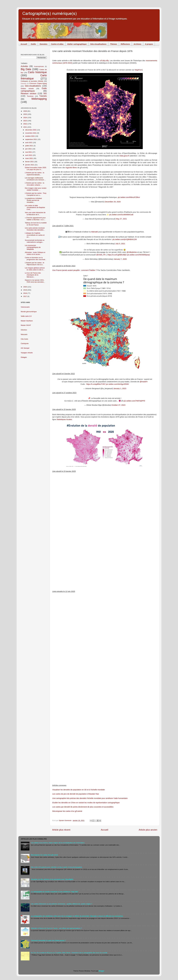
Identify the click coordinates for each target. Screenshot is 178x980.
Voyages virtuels (27, 353)
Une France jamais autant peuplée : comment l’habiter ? (75, 270)
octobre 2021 (30, 136)
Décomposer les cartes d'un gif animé (67, 811)
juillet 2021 (29, 146)
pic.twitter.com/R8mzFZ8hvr (129, 197)
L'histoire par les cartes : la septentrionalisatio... (35, 174)
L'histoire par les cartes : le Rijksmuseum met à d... (35, 264)
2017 (25, 296)
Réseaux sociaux (29, 93)
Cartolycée (25, 343)
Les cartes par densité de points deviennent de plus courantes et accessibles (83, 807)
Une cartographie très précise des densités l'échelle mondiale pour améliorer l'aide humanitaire (90, 798)
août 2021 (29, 143)
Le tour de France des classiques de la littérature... (33, 275)
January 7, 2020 (120, 259)
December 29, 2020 (113, 202)
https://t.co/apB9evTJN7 (96, 384)
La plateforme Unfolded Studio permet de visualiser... (33, 200)
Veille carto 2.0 (26, 316)
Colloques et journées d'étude (32, 81)
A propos (149, 44)
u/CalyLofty (104, 61)
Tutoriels (43, 96)
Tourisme (30, 96)
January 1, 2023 (120, 388)
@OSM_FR (101, 255)
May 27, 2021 (121, 219)
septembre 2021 (31, 139)
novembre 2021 (31, 133)
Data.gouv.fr (124, 156)
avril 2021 (29, 155)
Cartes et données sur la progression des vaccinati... (36, 259)
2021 (25, 127)
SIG (45, 93)
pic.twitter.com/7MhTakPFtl (134, 401)
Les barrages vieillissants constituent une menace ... (35, 179)
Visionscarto (25, 307)
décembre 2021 (31, 130)
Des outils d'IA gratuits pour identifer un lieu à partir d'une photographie (56, 867)
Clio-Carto (24, 339)
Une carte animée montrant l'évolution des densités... (35, 229)
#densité (94, 232)
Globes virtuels (27, 89)
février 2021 (30, 162)
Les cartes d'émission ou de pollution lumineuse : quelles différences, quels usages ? (61, 904)
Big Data (26, 69)
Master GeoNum (27, 321)
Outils (33, 44)
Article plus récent (61, 830)
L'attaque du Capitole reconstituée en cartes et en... (35, 235)
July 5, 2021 (120, 244)
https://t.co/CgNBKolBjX (117, 255)
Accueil (24, 44)
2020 (25, 287)
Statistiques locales (64, 419)
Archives (137, 44)
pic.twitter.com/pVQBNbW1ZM (125, 239)
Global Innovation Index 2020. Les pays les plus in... (36, 169)
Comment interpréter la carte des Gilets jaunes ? (48, 940)
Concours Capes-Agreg (38, 83)
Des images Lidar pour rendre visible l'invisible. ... (36, 189)
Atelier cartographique (77, 44)
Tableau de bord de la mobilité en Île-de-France (36, 224)
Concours (24, 83)
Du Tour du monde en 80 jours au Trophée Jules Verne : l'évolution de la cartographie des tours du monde (69, 953)
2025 (25, 114)
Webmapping (39, 99)
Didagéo (24, 357)
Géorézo (24, 330)
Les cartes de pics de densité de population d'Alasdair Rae (76, 794)
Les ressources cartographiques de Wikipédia (33, 247)
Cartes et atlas (57, 44)
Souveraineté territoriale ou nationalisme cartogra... (35, 241)
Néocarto (24, 334)
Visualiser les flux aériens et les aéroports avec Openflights (52, 879)
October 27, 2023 (118, 405)
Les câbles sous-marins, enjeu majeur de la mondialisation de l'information (58, 843)
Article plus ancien (148, 830)
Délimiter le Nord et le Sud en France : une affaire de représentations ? (56, 928)
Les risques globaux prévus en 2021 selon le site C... (35, 269)
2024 (25, 118)
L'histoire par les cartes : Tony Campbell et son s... (36, 194)
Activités (24, 66)
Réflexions (125, 44)
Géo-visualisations (98, 44)
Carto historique (37, 72)
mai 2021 (29, 152)
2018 (25, 293)
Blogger (102, 971)
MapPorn (138, 70)
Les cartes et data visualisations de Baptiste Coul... (35, 207)
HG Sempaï (25, 348)
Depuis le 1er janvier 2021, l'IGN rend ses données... (35, 281)
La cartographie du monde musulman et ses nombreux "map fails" (55, 892)
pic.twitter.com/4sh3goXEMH (117, 384)
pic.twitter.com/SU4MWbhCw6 (121, 215)
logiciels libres (71, 168)
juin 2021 (29, 149)
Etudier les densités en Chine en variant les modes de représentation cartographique (86, 803)
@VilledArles (132, 252)
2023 (25, 121)
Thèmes (114, 44)
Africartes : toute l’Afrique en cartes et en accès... (35, 253)
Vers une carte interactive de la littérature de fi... (35, 213)
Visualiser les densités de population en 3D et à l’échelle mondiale (79, 790)
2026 (25, 111)
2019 (25, 290)
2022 (25, 124)
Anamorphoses (39, 66)
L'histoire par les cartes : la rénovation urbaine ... (35, 184)
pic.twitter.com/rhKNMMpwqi (138, 255)
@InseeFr (144, 382)
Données (44, 44)
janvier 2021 (30, 165)
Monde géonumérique (29, 312)
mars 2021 (29, 158)
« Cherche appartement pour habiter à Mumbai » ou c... (35, 219)
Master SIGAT (26, 325)
